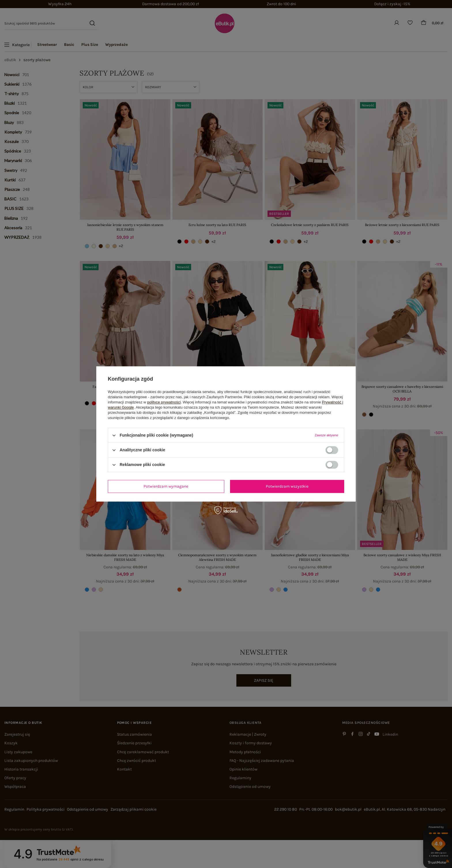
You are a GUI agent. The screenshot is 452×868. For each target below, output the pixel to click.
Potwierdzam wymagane (166, 486)
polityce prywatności (164, 402)
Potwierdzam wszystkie (287, 486)
